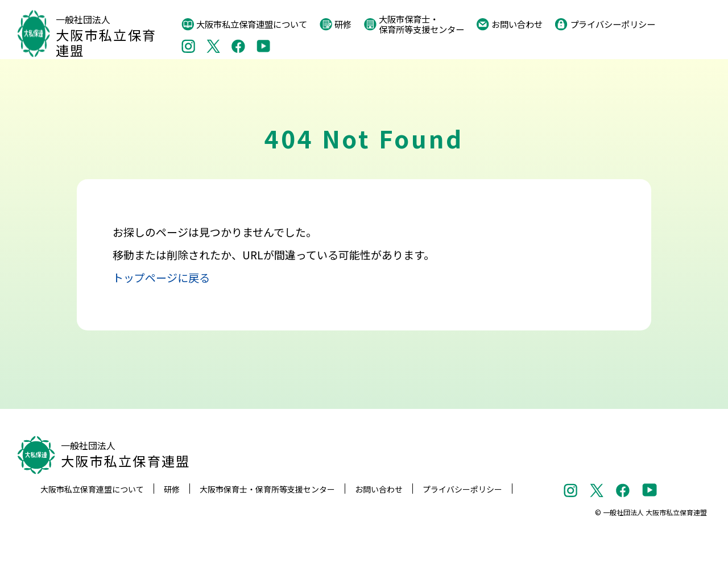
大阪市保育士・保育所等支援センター (414, 24)
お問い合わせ (510, 24)
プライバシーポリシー (605, 24)
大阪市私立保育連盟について (244, 24)
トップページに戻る (161, 277)
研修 (336, 24)
